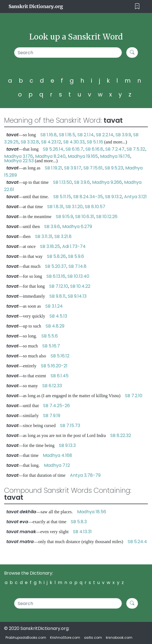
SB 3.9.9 (123, 135)
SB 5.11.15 (62, 197)
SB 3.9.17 (73, 168)
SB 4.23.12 (51, 142)
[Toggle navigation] (137, 6)
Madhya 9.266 (107, 182)
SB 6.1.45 (60, 376)
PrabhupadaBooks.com (26, 638)
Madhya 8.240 (50, 156)
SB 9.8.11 (57, 296)
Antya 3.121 (135, 197)
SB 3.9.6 (82, 182)
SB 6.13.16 (56, 276)
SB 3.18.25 (50, 246)
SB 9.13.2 (113, 197)
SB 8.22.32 (121, 435)
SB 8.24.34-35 (88, 197)
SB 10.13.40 (78, 276)
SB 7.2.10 (134, 396)
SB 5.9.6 (76, 256)
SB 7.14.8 (78, 266)
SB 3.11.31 (44, 236)
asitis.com (93, 638)
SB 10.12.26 (107, 217)
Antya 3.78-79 (85, 475)
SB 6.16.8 (94, 149)
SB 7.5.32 (136, 149)
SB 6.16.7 (74, 149)
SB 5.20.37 (56, 266)
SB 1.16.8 (49, 135)
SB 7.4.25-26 (57, 406)
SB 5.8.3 (79, 522)
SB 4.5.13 (58, 316)
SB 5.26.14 (53, 149)
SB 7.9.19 (52, 416)
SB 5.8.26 (56, 256)
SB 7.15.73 (70, 426)
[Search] (68, 53)
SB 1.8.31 (55, 207)
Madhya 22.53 (19, 161)
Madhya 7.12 (57, 465)
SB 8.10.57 (95, 207)
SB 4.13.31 (82, 532)
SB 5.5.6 (50, 336)
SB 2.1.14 (86, 135)
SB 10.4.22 (80, 286)
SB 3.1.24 (54, 306)
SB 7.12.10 (59, 286)
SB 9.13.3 (67, 445)
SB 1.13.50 (62, 182)
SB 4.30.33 (74, 142)
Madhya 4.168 (57, 455)
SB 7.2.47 (115, 149)
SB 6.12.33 (52, 386)
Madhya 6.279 (77, 227)
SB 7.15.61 (93, 168)
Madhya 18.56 (92, 512)
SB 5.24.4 (137, 542)
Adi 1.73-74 (74, 246)
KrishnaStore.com (65, 638)
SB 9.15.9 (64, 217)
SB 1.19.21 (53, 168)
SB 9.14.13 (77, 296)
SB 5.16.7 (51, 346)
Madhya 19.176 (115, 156)
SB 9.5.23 (114, 168)
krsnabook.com (119, 638)
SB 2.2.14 (105, 135)
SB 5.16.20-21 (54, 366)
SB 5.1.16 (95, 142)
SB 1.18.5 (67, 135)
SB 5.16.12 (60, 356)
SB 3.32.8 (30, 142)
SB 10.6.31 (85, 217)
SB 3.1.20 (74, 207)
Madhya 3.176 (19, 156)
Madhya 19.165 (83, 156)
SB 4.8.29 (55, 326)
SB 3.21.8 (63, 236)
